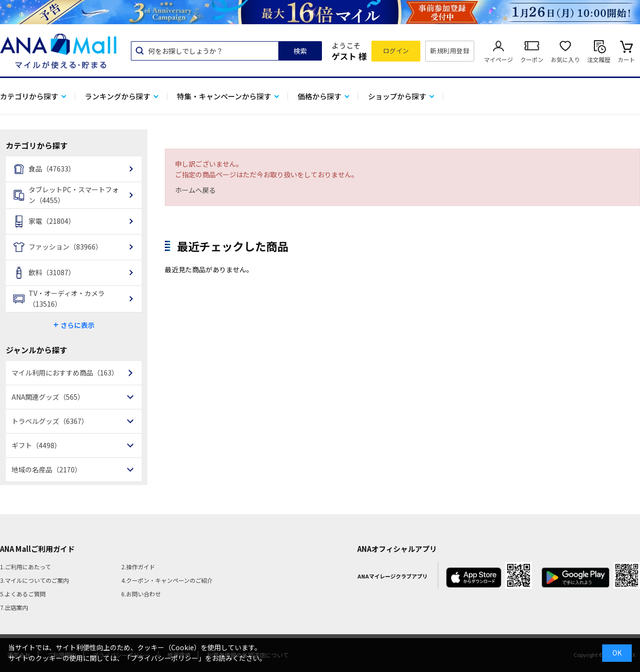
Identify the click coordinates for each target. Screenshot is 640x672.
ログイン (396, 51)
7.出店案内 (14, 607)
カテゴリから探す (29, 96)
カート (626, 59)
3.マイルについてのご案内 (34, 580)
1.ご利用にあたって (25, 567)
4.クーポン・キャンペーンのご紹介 (167, 580)
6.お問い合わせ (141, 594)
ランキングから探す (118, 96)
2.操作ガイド (138, 567)
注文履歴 (599, 59)
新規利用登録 (450, 51)
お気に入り (565, 59)
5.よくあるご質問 (23, 594)
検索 (300, 51)
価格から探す (320, 96)
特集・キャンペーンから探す (224, 96)
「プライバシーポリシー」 (164, 658)
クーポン (532, 59)
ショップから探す (397, 96)
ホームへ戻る (195, 190)
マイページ (498, 59)
